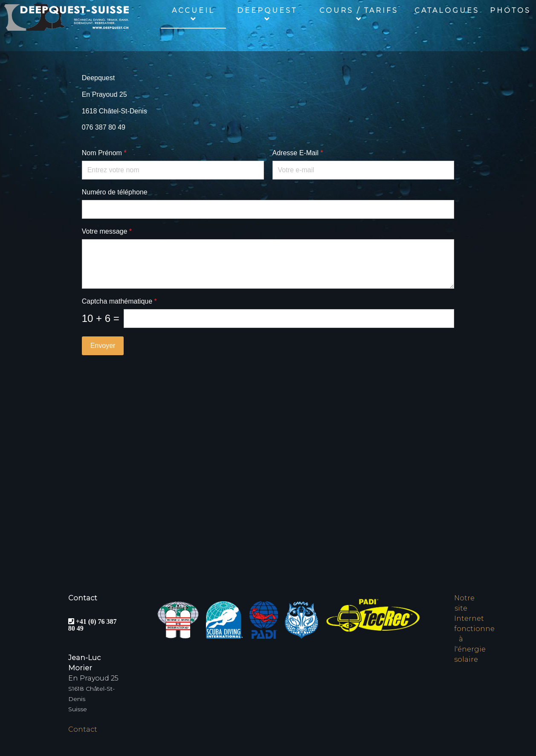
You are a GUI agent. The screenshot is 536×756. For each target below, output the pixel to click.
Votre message (107, 231)
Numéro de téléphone (115, 192)
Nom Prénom (104, 153)
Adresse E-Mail (298, 153)
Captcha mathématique (119, 301)
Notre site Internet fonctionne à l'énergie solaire (474, 629)
